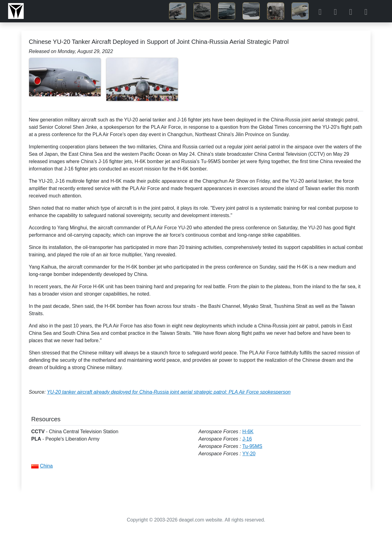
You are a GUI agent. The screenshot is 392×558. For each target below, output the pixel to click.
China (46, 466)
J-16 (247, 439)
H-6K (248, 432)
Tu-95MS (252, 446)
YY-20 (249, 454)
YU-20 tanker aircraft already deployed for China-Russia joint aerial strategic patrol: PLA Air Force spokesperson (169, 392)
